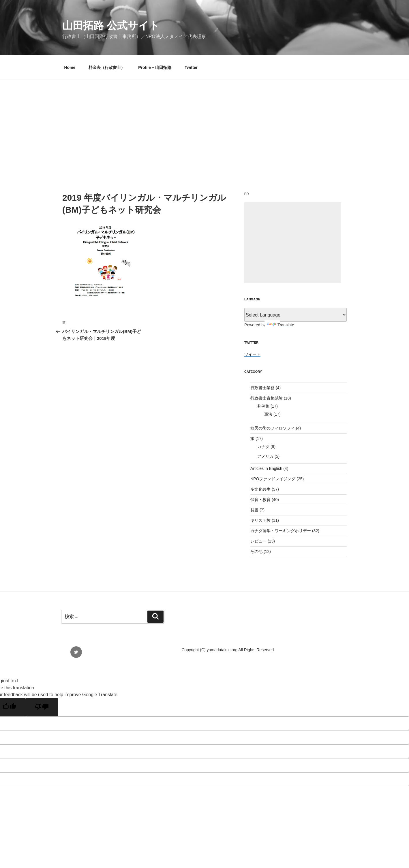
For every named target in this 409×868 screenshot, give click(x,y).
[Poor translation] (42, 707)
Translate (281, 325)
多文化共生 (260, 489)
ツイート (252, 354)
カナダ (263, 447)
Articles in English (266, 468)
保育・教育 (260, 500)
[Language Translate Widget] (296, 315)
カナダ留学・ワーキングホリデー (281, 531)
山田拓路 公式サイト (111, 26)
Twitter (191, 67)
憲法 (268, 414)
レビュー (258, 541)
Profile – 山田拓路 (155, 67)
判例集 (263, 406)
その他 (256, 551)
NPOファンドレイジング (273, 479)
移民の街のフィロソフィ (273, 428)
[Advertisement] (204, 123)
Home (70, 67)
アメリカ (265, 456)
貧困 (254, 510)
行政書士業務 (262, 388)
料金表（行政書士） (107, 67)
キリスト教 (260, 520)
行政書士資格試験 (267, 398)
